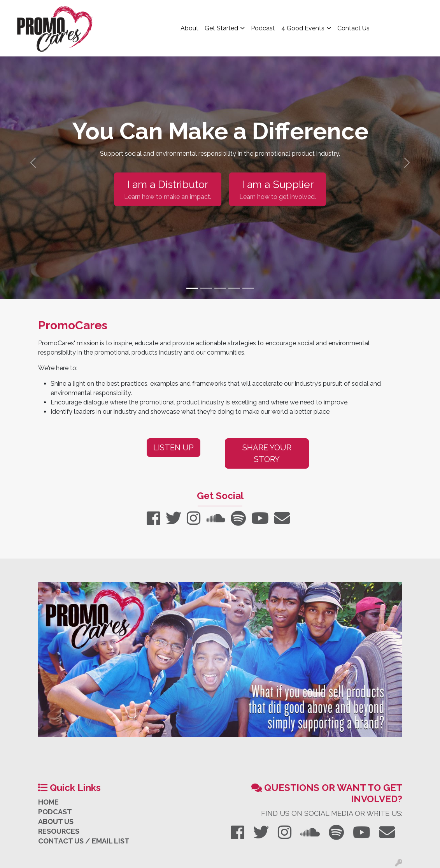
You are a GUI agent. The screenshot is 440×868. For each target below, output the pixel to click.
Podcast (263, 28)
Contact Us (353, 28)
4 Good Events (303, 28)
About (189, 28)
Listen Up (174, 448)
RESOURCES (59, 831)
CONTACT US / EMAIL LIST (84, 841)
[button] (33, 163)
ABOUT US (56, 821)
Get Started (221, 28)
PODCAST (55, 812)
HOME (48, 802)
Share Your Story (267, 453)
